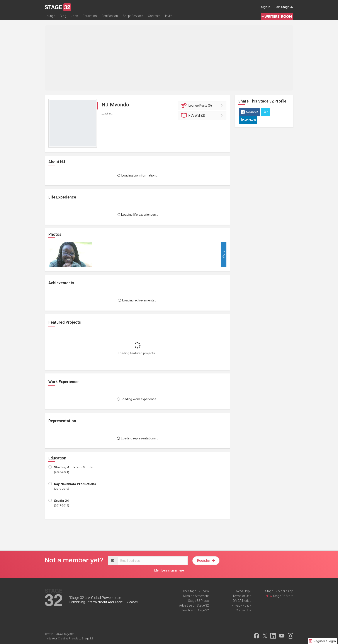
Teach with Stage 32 (195, 610)
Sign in (266, 7)
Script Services (133, 17)
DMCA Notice (242, 601)
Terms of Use (242, 596)
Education (90, 17)
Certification (110, 17)
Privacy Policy (241, 605)
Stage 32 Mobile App (279, 591)
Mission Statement (196, 596)
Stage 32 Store (283, 596)
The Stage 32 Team (196, 591)
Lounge (50, 17)
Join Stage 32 (284, 7)
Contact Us (243, 610)
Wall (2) (203, 116)
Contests (154, 17)
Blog (63, 17)
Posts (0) (203, 106)
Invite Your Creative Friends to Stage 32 (69, 638)
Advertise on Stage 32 (194, 605)
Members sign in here (169, 570)
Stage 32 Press (198, 601)
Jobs (75, 17)
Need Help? (244, 591)
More (223, 255)
